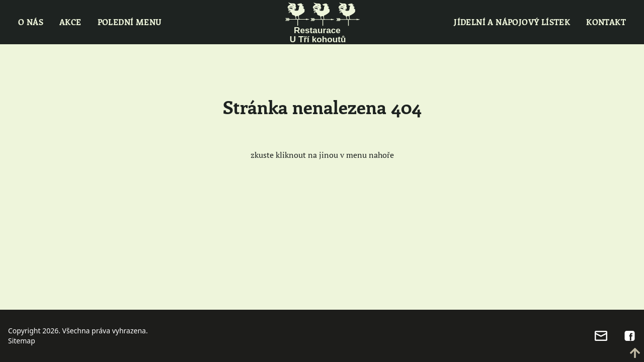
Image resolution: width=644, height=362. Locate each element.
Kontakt (606, 22)
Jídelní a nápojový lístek (512, 22)
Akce (70, 22)
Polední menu (130, 22)
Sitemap (22, 341)
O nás (31, 22)
